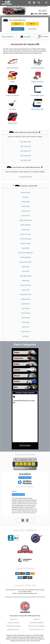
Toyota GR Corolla (26, 239)
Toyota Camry (25, 206)
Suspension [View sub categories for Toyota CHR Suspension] (19, 358)
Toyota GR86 (26, 248)
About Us (37, 619)
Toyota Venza (26, 322)
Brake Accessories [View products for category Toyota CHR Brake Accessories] (13, 68)
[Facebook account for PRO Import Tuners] (23, 520)
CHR (32, 24)
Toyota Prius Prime (26, 285)
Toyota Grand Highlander (26, 253)
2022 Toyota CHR (26, 142)
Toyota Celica (26, 211)
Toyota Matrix (26, 267)
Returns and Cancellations (37, 626)
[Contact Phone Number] (29, 3)
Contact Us (13, 619)
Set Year (18, 29)
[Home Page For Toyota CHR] (7, 3)
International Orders (13, 629)
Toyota (18, 24)
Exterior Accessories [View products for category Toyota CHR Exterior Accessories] (13, 95)
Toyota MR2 (26, 271)
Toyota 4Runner (26, 192)
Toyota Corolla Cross (26, 220)
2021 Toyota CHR (26, 146)
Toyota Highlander (26, 257)
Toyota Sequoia (26, 299)
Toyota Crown (26, 230)
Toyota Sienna (25, 304)
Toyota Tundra (25, 318)
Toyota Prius (26, 281)
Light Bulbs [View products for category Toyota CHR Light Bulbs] (13, 109)
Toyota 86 (26, 197)
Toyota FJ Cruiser (25, 234)
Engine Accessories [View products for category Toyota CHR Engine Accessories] (37, 82)
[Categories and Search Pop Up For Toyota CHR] (39, 3)
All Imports (26, 336)
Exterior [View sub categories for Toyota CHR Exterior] (17, 370)
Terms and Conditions (37, 623)
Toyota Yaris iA (26, 332)
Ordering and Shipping (13, 626)
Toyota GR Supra (26, 243)
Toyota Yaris (26, 327)
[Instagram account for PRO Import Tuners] (27, 520)
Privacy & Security (13, 623)
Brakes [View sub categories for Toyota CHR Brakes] (17, 364)
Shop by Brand (25, 445)
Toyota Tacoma (26, 313)
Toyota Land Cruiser (26, 262)
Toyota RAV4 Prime (26, 294)
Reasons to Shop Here (37, 629)
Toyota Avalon (26, 202)
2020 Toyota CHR (26, 151)
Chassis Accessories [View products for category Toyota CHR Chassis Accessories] (37, 68)
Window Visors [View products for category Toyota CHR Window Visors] (13, 123)
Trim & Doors (32, 29)
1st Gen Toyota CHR (26, 177)
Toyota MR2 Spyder (26, 276)
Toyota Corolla (26, 216)
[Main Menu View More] (46, 3)
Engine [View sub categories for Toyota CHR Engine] (17, 353)
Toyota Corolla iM (26, 225)
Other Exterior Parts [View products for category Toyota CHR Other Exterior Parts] (37, 109)
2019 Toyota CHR (26, 156)
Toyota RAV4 (26, 290)
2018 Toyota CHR (26, 160)
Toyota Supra (25, 308)
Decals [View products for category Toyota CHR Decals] (13, 82)
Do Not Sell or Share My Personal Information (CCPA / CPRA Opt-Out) (25, 597)
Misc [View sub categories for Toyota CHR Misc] (16, 387)
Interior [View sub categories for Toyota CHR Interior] (17, 381)
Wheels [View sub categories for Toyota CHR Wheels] (17, 376)
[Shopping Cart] (34, 3)
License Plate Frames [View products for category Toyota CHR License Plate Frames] (37, 95)
